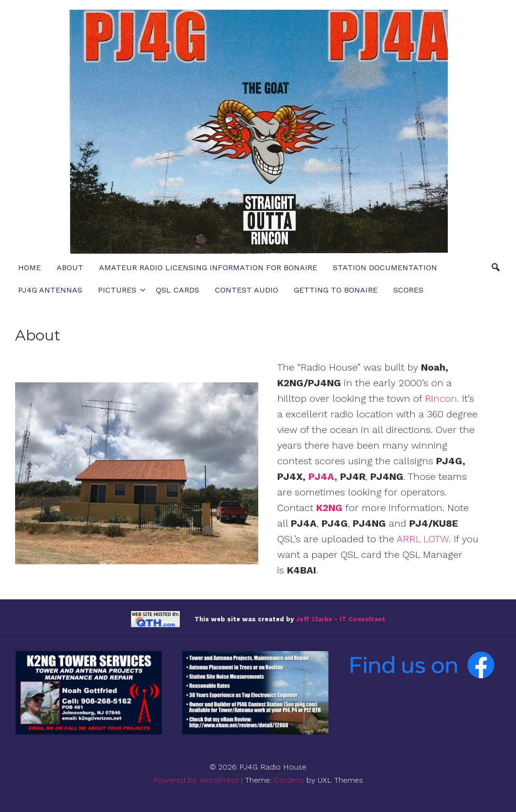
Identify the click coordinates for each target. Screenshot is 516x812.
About (70, 267)
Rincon (441, 398)
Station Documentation (385, 267)
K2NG (329, 508)
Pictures (117, 290)
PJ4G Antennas (50, 290)
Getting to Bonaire (336, 290)
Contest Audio (247, 290)
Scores (408, 290)
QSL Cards (178, 290)
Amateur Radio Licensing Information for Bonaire (208, 267)
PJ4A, (323, 476)
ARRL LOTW (423, 539)
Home (29, 267)
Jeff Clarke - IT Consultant (341, 619)
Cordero (289, 780)
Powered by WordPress (196, 780)
